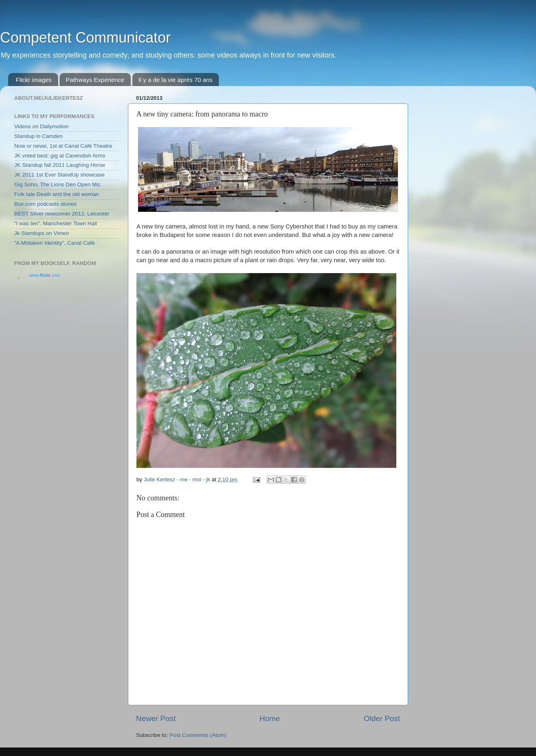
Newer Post (156, 718)
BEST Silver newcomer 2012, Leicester (62, 214)
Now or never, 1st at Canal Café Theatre (63, 146)
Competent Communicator (85, 38)
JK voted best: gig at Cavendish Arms (60, 156)
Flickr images (34, 80)
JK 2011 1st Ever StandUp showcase (59, 175)
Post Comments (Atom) (198, 735)
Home (270, 718)
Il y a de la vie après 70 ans (176, 80)
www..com (45, 275)
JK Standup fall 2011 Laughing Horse (60, 165)
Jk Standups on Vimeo (42, 233)
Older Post (382, 718)
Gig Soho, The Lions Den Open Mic (57, 184)
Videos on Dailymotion (41, 126)
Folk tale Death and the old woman (57, 194)
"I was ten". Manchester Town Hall (56, 223)
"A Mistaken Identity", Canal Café (54, 243)
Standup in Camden (38, 136)
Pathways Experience (95, 80)
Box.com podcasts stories (45, 204)
